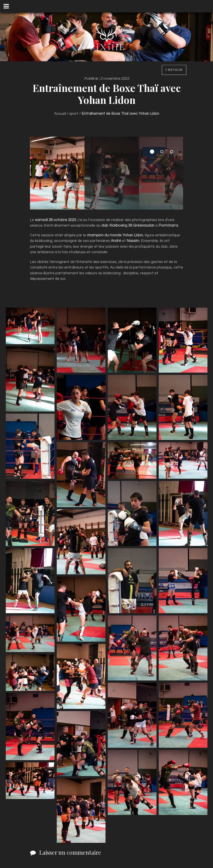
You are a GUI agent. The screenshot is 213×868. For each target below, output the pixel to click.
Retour (175, 70)
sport (74, 114)
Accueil (60, 114)
